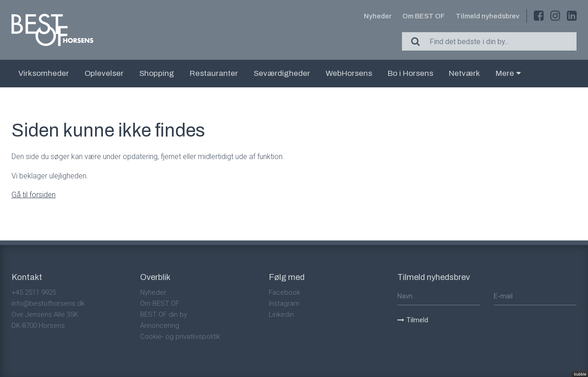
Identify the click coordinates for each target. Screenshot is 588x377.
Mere (508, 73)
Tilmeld (413, 320)
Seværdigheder (282, 73)
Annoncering (160, 326)
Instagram (284, 303)
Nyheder (378, 16)
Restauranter (214, 73)
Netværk (464, 73)
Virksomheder (44, 73)
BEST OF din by (164, 314)
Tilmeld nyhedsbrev (488, 16)
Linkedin (281, 314)
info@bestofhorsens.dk (48, 303)
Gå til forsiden (34, 195)
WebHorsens (349, 73)
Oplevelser (104, 73)
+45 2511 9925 (34, 292)
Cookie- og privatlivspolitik (180, 337)
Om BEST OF (424, 16)
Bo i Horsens (410, 73)
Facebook (284, 292)
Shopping (157, 73)
